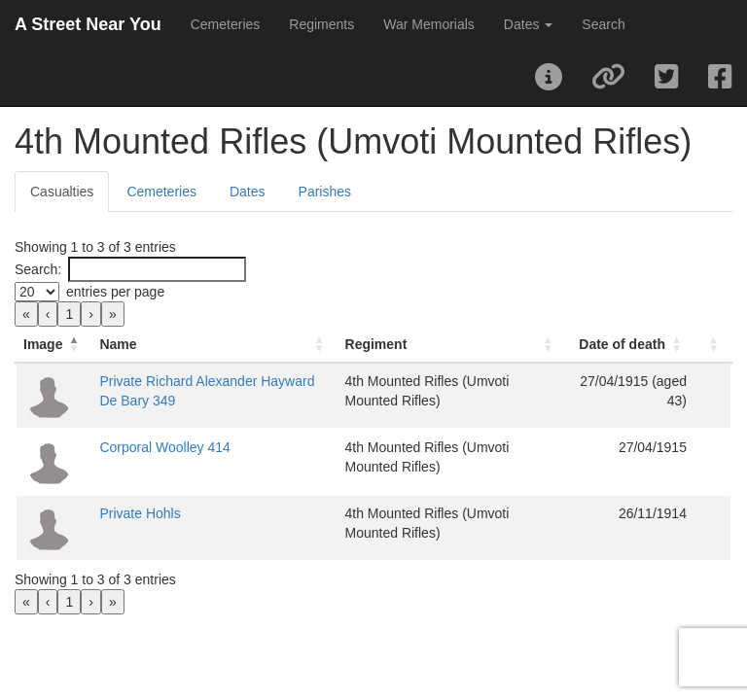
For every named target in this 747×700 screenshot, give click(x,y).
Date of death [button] (588, 344)
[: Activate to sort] (696, 345)
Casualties (62, 192)
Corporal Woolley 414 (235, 457)
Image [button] (43, 344)
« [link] (26, 314)
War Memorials (429, 24)
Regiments (321, 24)
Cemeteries (226, 24)
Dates (248, 192)
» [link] (113, 314)
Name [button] (189, 344)
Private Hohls (211, 523)
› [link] (91, 314)
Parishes (325, 192)
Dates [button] (528, 24)
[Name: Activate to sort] (236, 345)
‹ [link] (48, 314)
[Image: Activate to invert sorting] (89, 345)
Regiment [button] (348, 344)
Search (603, 24)
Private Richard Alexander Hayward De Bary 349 (230, 401)
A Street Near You (88, 24)
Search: (38, 269)
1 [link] (69, 314)
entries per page (115, 292)
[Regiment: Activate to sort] (404, 345)
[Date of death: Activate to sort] (580, 345)
